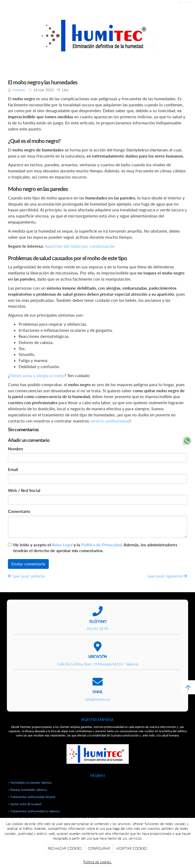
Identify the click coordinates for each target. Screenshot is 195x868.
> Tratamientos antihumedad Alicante (32, 797)
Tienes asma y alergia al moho (37, 375)
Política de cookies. (97, 862)
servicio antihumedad (110, 421)
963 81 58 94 (98, 629)
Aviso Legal (62, 545)
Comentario (19, 511)
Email (13, 469)
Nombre (16, 449)
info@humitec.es (98, 699)
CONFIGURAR (99, 848)
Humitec (19, 90)
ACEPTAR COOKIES (132, 848)
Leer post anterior (27, 576)
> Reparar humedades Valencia (27, 790)
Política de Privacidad (101, 545)
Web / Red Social (24, 490)
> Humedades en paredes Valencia (30, 782)
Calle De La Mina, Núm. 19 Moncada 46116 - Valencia (98, 664)
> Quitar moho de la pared (25, 804)
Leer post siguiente (167, 576)
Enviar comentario (28, 564)
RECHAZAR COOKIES (65, 848)
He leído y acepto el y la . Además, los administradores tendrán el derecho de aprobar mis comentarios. (95, 548)
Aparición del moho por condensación (80, 246)
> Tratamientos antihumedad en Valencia (34, 811)
